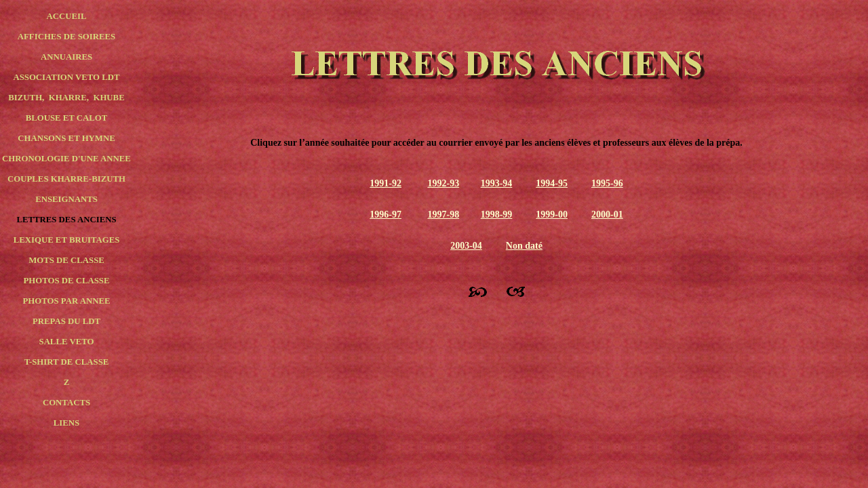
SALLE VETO (67, 342)
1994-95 (552, 183)
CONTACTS (66, 403)
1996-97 (386, 215)
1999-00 (552, 215)
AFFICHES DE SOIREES (66, 37)
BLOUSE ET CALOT (67, 118)
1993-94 (497, 183)
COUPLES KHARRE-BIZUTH (66, 179)
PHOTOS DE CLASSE (66, 281)
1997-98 (443, 215)
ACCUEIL (66, 16)
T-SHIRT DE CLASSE (67, 362)
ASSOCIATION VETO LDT (66, 77)
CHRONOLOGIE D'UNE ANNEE (66, 159)
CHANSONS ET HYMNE (66, 138)
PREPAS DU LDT (66, 321)
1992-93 (443, 183)
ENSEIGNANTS (66, 199)
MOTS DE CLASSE (66, 260)
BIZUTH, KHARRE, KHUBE (66, 98)
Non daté (524, 246)
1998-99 (497, 215)
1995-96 (607, 183)
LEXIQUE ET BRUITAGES (67, 240)
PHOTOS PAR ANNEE (67, 301)
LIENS (66, 423)
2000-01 (607, 215)
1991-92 (386, 183)
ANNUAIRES (66, 57)
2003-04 (466, 246)
